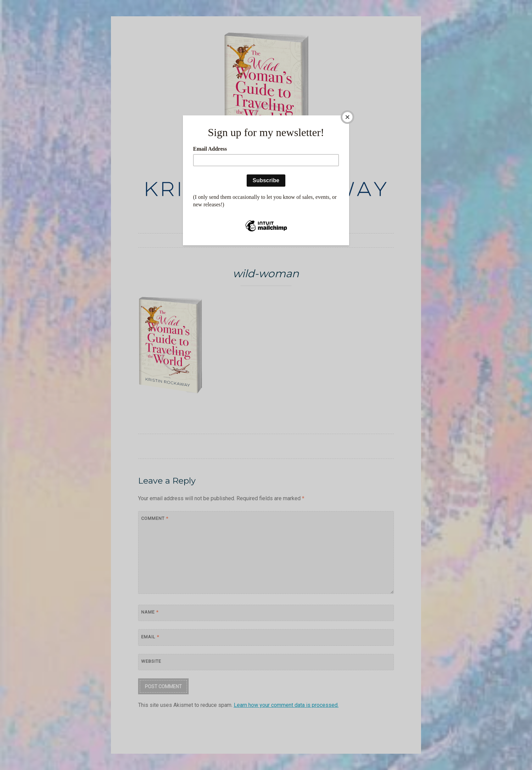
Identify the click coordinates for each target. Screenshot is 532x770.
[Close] (347, 117)
